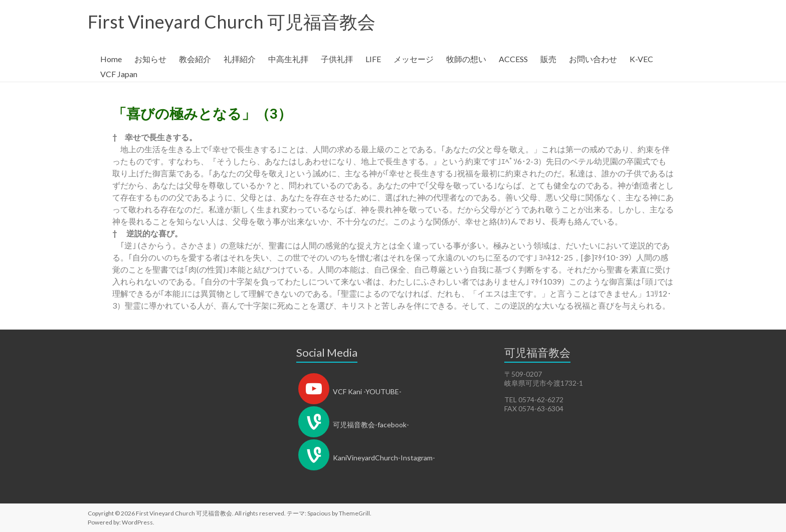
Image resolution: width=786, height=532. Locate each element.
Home (111, 59)
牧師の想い (466, 59)
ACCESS (513, 59)
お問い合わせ (593, 59)
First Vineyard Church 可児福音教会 (232, 22)
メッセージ (414, 59)
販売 (548, 59)
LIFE (373, 59)
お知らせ (150, 59)
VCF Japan (119, 74)
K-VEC (641, 59)
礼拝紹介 (240, 59)
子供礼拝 (337, 59)
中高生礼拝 (288, 59)
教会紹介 (195, 59)
